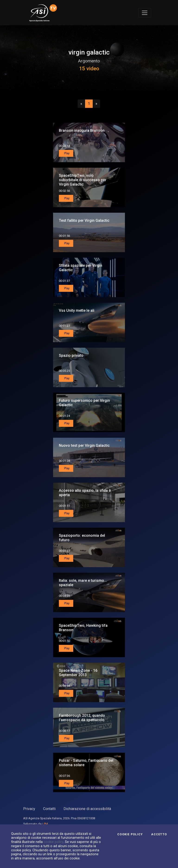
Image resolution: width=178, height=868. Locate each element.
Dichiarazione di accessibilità (87, 809)
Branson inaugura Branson (82, 130)
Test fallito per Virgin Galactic (84, 220)
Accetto (159, 834)
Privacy (29, 809)
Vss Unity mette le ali (77, 310)
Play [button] (67, 153)
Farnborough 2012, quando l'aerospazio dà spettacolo (82, 718)
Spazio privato (71, 355)
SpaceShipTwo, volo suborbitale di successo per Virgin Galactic (83, 180)
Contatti (49, 809)
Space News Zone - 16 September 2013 (78, 673)
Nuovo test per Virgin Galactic (84, 445)
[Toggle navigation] (145, 13)
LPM (45, 824)
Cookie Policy (130, 834)
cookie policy (53, 842)
